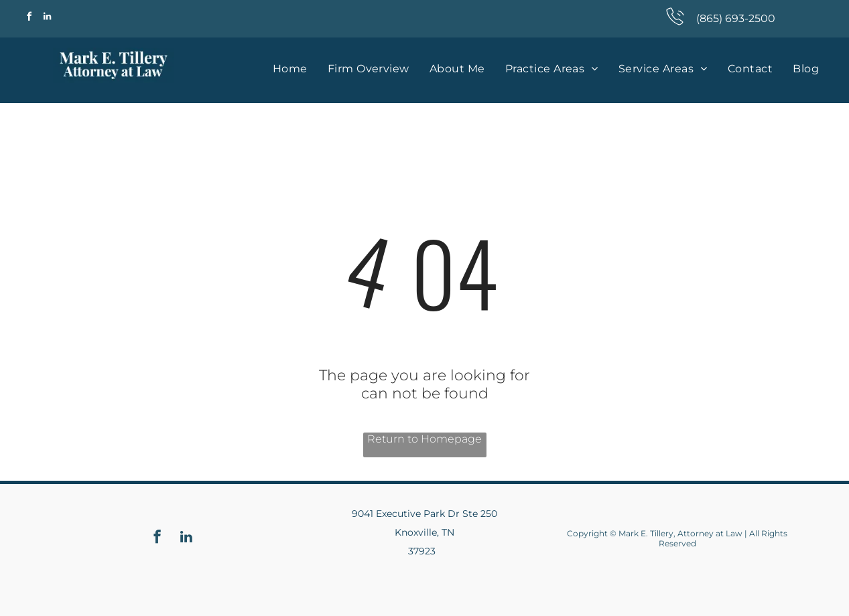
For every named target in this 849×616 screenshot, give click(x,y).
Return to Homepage (424, 439)
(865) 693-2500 (736, 18)
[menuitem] (290, 69)
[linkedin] (48, 18)
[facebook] (29, 18)
